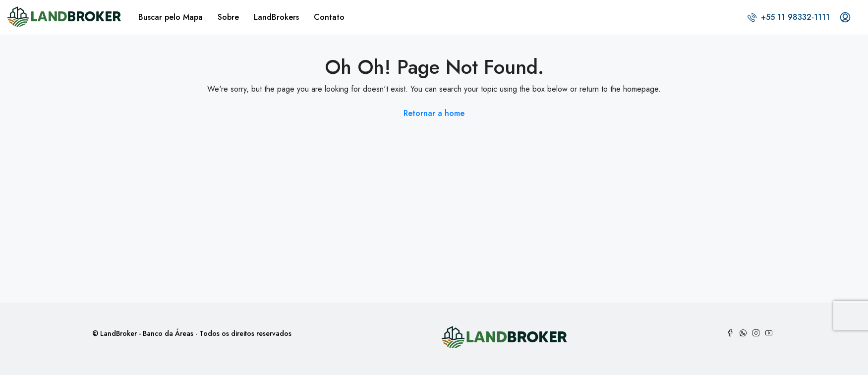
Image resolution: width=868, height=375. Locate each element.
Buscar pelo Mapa (171, 17)
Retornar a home (434, 113)
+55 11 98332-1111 (789, 17)
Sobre (228, 17)
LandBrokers (276, 17)
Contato (329, 17)
